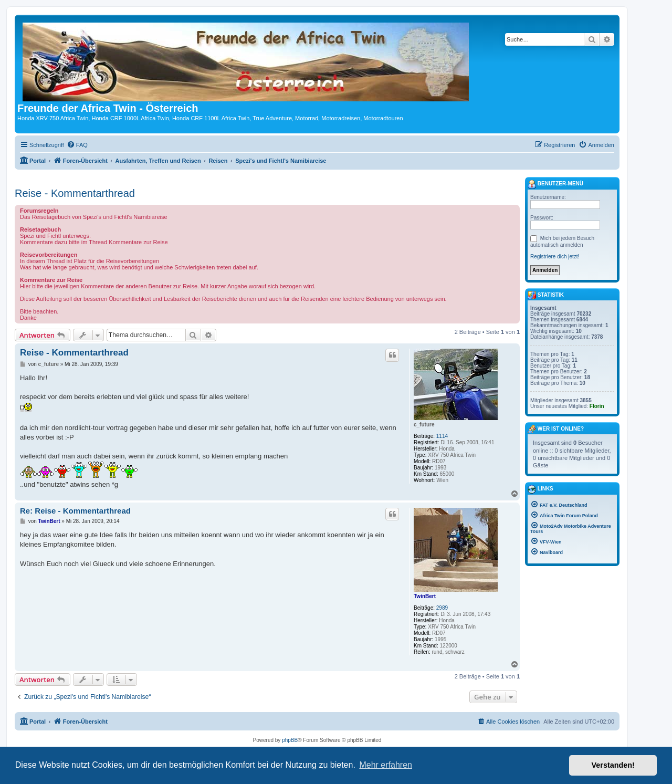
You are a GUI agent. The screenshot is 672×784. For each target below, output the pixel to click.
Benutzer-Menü (555, 184)
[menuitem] (77, 145)
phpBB (290, 740)
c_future (424, 425)
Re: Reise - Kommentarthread (75, 511)
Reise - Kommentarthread (75, 193)
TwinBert (425, 596)
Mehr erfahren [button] (386, 765)
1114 (442, 436)
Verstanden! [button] (613, 765)
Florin (597, 406)
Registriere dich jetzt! (555, 257)
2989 (442, 608)
